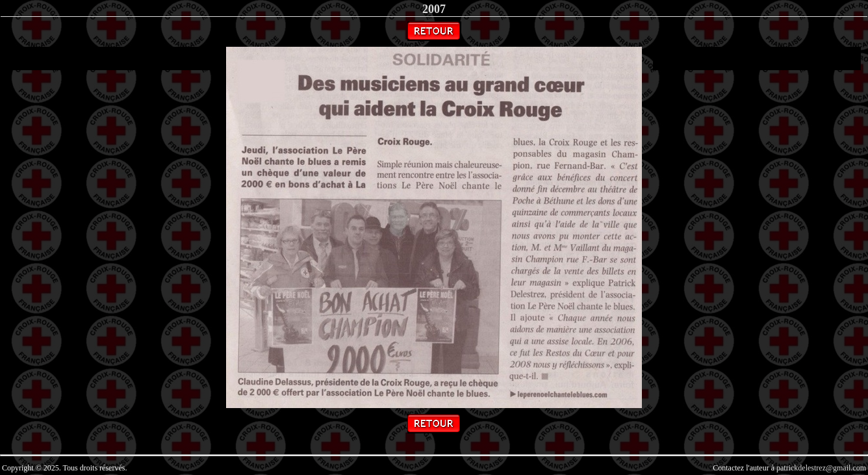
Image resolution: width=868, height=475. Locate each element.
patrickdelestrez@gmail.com (821, 468)
